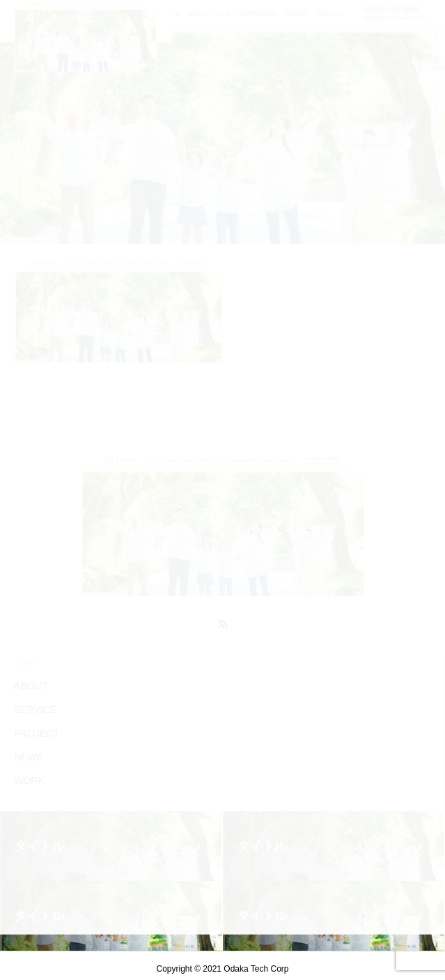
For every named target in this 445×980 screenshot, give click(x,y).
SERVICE (35, 710)
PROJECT (37, 733)
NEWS (29, 757)
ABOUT (31, 686)
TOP (24, 662)
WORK (29, 781)
